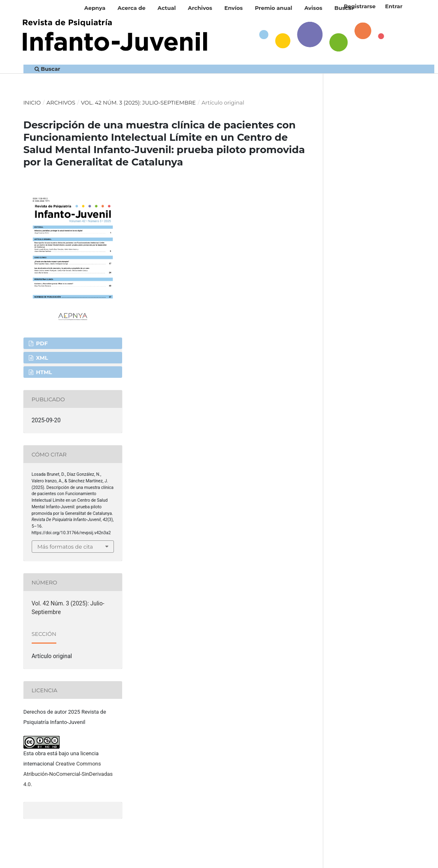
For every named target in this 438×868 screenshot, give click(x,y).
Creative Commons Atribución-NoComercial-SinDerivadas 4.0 (68, 774)
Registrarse (360, 6)
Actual (167, 8)
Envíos (233, 8)
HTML (43, 372)
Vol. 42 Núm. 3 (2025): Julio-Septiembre (138, 102)
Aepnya (95, 8)
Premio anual (274, 8)
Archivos (200, 8)
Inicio (32, 102)
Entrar (394, 6)
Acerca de (132, 8)
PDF (41, 343)
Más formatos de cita (65, 547)
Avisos (313, 8)
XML (41, 358)
